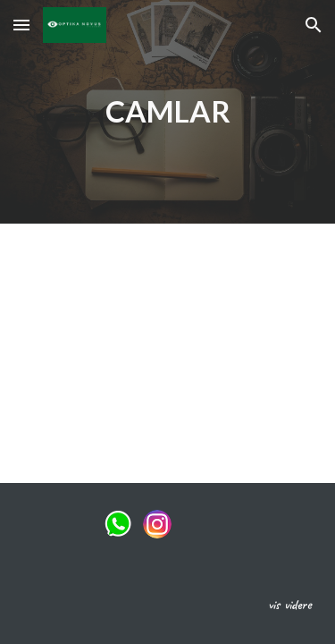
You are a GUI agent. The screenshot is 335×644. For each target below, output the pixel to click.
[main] (168, 112)
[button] (21, 25)
